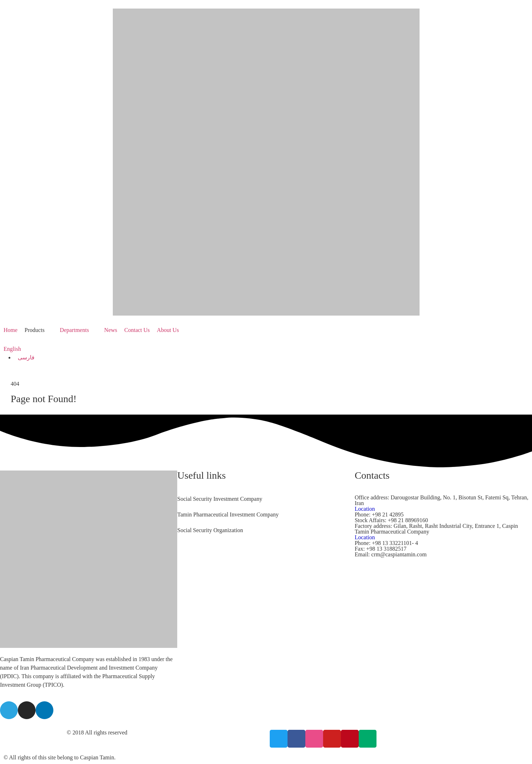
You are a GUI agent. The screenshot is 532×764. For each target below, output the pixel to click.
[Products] (39, 330)
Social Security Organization (210, 530)
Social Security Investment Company (220, 499)
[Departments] (78, 330)
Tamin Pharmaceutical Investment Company (228, 514)
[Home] (10, 330)
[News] (111, 330)
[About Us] (172, 330)
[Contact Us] (137, 330)
